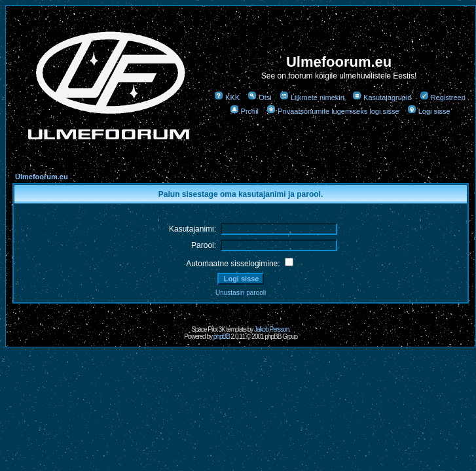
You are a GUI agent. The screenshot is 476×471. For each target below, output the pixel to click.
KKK (227, 97)
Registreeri (443, 97)
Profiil (245, 111)
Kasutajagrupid (382, 97)
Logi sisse (429, 111)
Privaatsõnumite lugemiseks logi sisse (333, 111)
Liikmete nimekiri (312, 97)
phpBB (222, 337)
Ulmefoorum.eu (42, 177)
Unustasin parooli (241, 293)
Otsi (260, 97)
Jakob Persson (271, 329)
